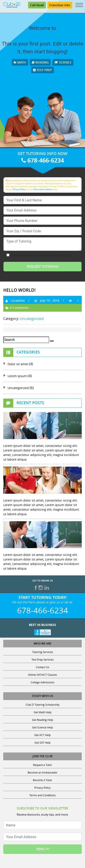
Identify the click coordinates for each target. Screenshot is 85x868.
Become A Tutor (42, 780)
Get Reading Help (42, 720)
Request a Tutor (42, 765)
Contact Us (42, 667)
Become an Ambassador (42, 772)
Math (20, 62)
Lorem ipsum (17, 376)
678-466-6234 (43, 160)
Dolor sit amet (18, 364)
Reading (40, 62)
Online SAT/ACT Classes (42, 675)
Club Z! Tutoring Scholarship (42, 705)
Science (63, 62)
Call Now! (37, 5)
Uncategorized (32, 319)
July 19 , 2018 (47, 300)
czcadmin (15, 300)
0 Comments (17, 308)
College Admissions (42, 682)
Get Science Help (42, 727)
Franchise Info (60, 5)
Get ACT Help (42, 735)
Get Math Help (42, 712)
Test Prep (42, 70)
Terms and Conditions (43, 189)
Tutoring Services (43, 652)
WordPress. (42, 36)
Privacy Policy (19, 189)
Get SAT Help (42, 743)
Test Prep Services (43, 660)
